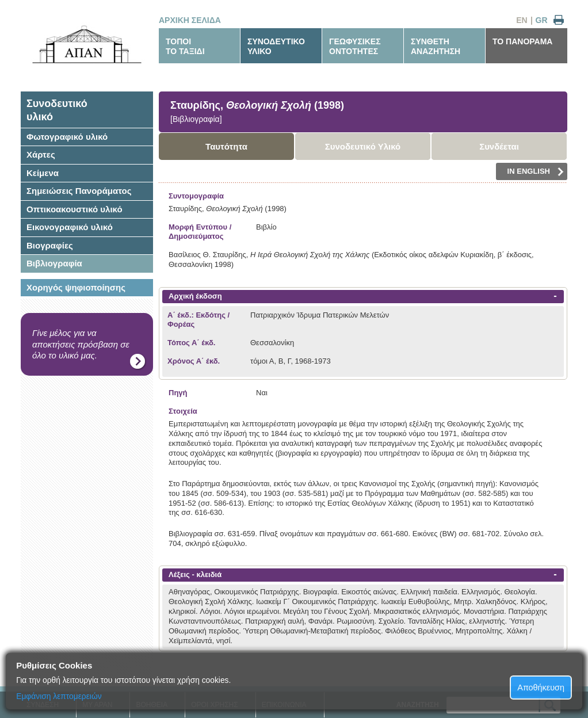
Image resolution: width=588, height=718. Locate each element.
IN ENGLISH (536, 171)
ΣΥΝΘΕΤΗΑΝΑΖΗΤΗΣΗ (436, 46)
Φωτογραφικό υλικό (67, 137)
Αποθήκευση (541, 688)
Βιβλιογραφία (54, 263)
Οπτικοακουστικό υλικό (75, 209)
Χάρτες (41, 154)
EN (522, 20)
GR (542, 20)
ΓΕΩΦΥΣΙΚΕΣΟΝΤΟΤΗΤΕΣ (355, 46)
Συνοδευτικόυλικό (57, 110)
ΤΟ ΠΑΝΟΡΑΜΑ (522, 41)
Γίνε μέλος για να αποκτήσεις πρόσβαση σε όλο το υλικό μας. (81, 344)
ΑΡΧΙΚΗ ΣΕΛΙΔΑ (190, 20)
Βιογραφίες (50, 245)
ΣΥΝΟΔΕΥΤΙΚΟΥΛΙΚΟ (276, 46)
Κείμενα (43, 173)
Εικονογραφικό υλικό (70, 227)
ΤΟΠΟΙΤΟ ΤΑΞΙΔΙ (185, 46)
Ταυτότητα (226, 146)
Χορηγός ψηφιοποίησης (76, 287)
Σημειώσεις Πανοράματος (79, 191)
